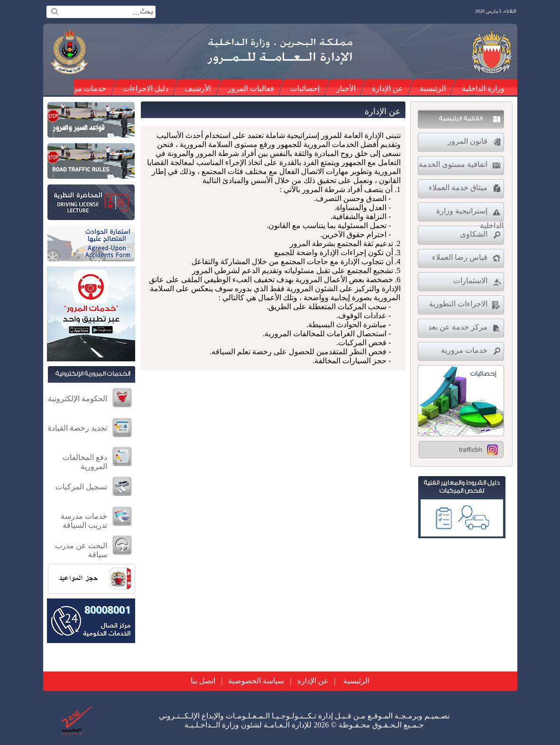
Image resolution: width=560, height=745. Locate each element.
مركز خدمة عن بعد (458, 327)
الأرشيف (198, 88)
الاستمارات (470, 281)
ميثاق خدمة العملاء (458, 188)
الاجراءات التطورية (458, 304)
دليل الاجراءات (146, 88)
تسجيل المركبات (81, 487)
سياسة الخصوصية (256, 681)
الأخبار (346, 88)
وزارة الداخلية (483, 88)
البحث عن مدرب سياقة (81, 550)
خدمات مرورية (83, 88)
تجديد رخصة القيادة (78, 428)
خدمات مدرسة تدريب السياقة (84, 521)
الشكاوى (474, 234)
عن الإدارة (387, 88)
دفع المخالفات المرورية (85, 462)
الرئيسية (433, 88)
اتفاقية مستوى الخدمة (453, 164)
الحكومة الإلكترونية (78, 399)
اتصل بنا (203, 681)
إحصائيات (305, 88)
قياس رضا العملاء (460, 257)
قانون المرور (468, 141)
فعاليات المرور (251, 88)
